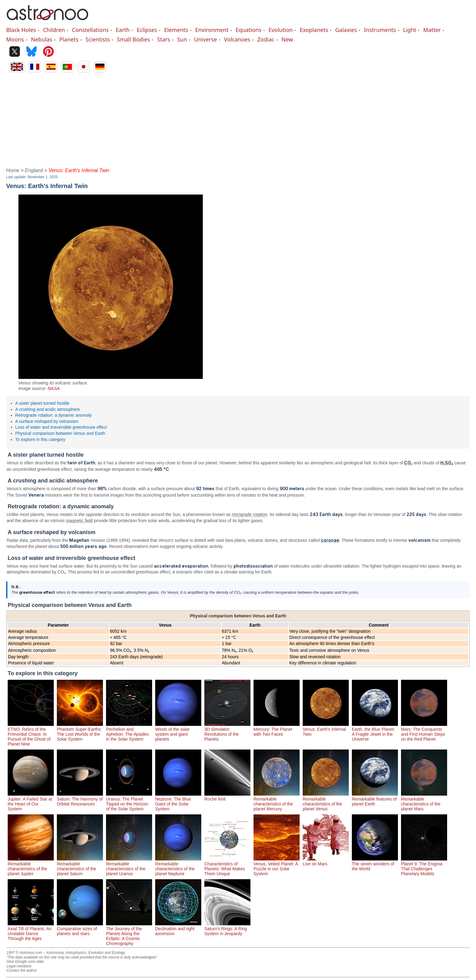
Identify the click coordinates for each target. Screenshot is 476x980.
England (34, 170)
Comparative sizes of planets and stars (80, 929)
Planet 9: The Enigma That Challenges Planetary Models (424, 866)
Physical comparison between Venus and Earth (60, 433)
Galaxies (346, 30)
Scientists (98, 39)
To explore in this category (40, 439)
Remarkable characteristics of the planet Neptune (178, 866)
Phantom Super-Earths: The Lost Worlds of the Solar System (80, 732)
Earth (123, 30)
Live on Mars (326, 861)
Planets (69, 39)
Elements (176, 30)
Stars (164, 39)
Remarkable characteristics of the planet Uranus (129, 866)
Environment (212, 30)
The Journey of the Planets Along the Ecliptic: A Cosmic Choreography (129, 934)
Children (54, 30)
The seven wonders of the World (375, 864)
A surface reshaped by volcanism (47, 421)
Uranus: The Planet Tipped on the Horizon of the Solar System (129, 801)
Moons (15, 39)
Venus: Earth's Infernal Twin (326, 729)
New (287, 39)
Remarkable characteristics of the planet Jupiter (31, 866)
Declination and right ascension (178, 929)
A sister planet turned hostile (42, 403)
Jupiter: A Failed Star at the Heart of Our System (31, 801)
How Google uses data (25, 962)
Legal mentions (19, 966)
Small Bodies (133, 39)
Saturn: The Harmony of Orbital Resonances (80, 799)
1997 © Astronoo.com (24, 953)
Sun (182, 39)
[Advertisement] (238, 119)
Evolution (281, 30)
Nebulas (42, 39)
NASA (54, 388)
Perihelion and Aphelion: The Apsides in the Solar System (129, 732)
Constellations (90, 30)
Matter (432, 30)
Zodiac (266, 39)
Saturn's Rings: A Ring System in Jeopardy (227, 929)
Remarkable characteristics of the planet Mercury (277, 801)
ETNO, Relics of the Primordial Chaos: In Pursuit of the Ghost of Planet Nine (31, 734)
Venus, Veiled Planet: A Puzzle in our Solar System (277, 866)
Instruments (380, 30)
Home (13, 170)
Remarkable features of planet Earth (375, 799)
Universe (206, 39)
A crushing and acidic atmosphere (48, 409)
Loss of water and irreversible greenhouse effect (61, 427)
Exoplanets (314, 30)
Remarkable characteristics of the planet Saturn (80, 866)
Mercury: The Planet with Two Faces (277, 729)
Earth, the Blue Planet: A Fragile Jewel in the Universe (375, 732)
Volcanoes (237, 39)
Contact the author (22, 970)
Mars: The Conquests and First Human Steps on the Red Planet (424, 732)
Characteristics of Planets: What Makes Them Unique (227, 866)
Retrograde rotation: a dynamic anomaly (54, 415)
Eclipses (147, 30)
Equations (249, 30)
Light (410, 30)
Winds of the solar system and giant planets (178, 732)
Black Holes (21, 30)
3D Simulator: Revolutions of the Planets (227, 732)
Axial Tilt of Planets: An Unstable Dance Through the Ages (31, 931)
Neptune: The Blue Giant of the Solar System (178, 801)
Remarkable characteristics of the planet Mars (424, 801)
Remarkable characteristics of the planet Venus (326, 801)
